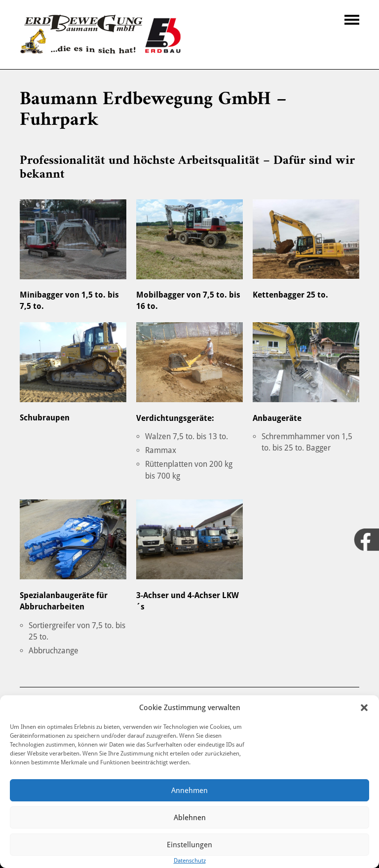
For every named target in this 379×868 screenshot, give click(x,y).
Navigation (352, 20)
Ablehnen (190, 818)
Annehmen (189, 791)
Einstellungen (189, 845)
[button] (364, 708)
